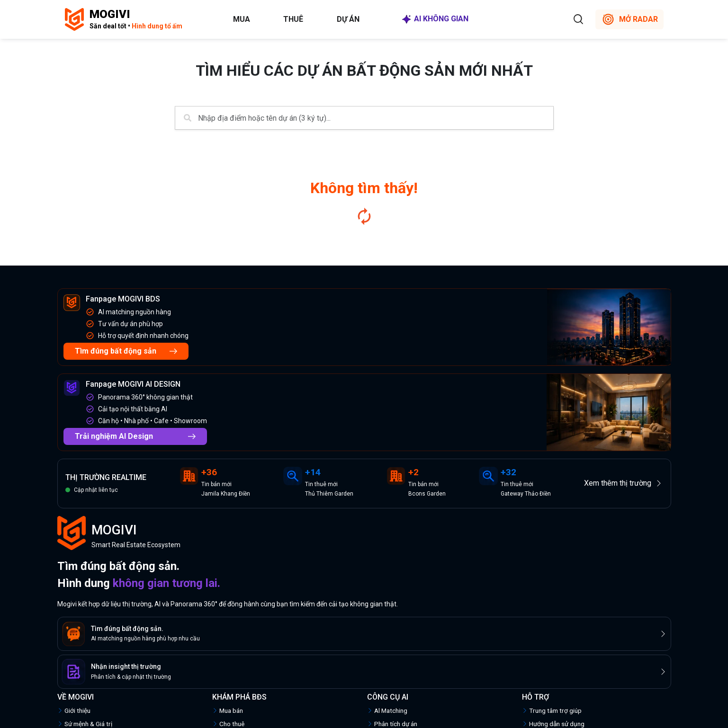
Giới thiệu (74, 710)
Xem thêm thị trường (623, 483)
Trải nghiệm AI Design (135, 436)
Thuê (293, 19)
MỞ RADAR (629, 19)
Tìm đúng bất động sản (126, 351)
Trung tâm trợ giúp (552, 710)
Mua (242, 19)
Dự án (348, 19)
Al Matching (387, 710)
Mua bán (228, 710)
